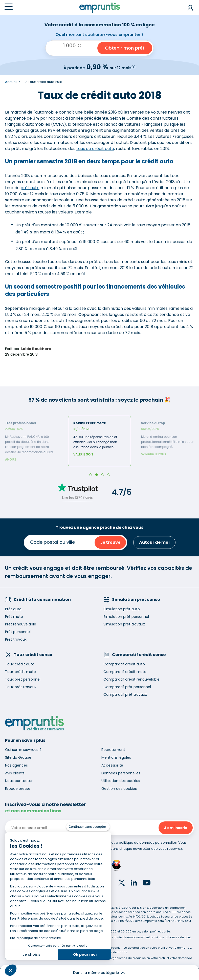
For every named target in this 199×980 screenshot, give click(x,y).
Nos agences (16, 765)
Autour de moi (154, 542)
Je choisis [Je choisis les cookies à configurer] (31, 954)
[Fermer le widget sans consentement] (88, 827)
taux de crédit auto (95, 149)
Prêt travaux (16, 639)
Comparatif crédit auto (124, 664)
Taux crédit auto (20, 664)
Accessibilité (112, 765)
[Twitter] (122, 883)
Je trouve (110, 542)
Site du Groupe (18, 757)
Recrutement (113, 750)
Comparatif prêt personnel (127, 687)
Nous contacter (19, 781)
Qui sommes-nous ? (23, 750)
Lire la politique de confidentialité (35, 938)
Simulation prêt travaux (124, 624)
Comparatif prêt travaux (125, 694)
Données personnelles (121, 773)
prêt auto (30, 188)
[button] (11, 970)
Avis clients (15, 773)
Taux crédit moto (20, 672)
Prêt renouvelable (21, 624)
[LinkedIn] (134, 883)
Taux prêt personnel (23, 679)
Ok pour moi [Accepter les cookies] (85, 954)
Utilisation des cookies (121, 781)
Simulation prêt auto (122, 609)
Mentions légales (116, 757)
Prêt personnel (18, 632)
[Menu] (9, 7)
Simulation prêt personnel (126, 617)
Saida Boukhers (36, 349)
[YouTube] (147, 883)
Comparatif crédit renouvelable (131, 679)
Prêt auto (13, 609)
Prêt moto (14, 617)
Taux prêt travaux (21, 687)
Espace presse (18, 789)
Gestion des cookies (119, 789)
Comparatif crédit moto (125, 672)
